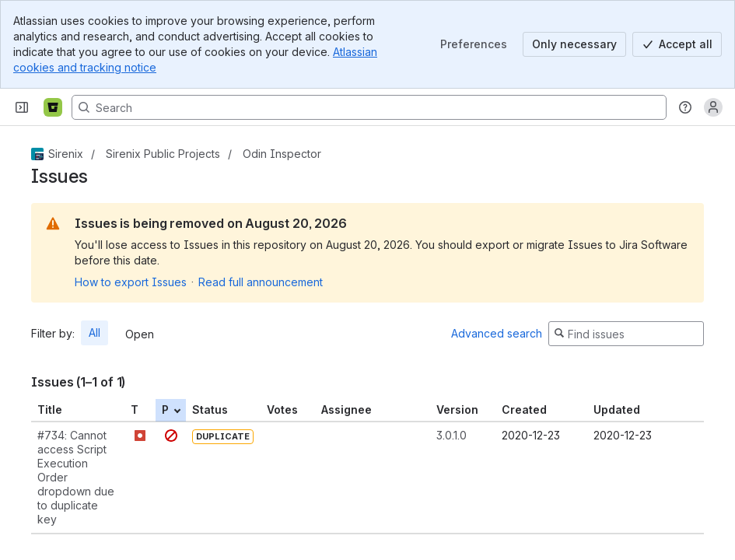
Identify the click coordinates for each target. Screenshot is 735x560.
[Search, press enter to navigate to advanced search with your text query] (369, 107)
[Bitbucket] (53, 107)
